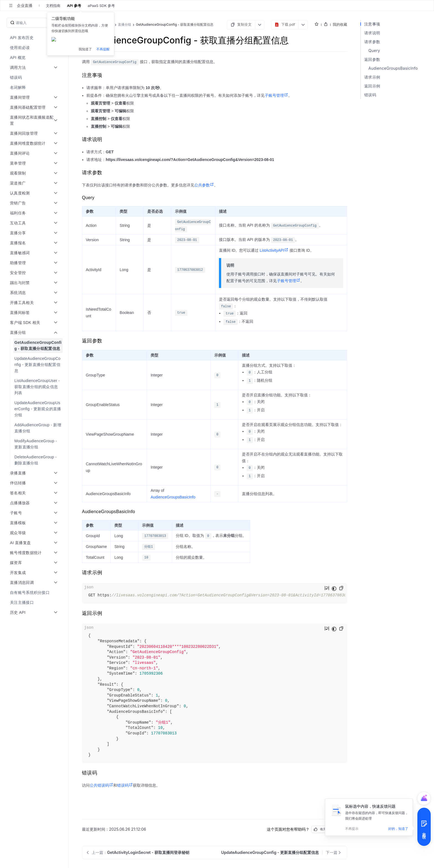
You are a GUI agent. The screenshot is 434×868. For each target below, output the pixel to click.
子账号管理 (276, 95)
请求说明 (372, 33)
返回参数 (372, 59)
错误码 (125, 785)
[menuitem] (35, 38)
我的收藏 (340, 24)
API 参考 (74, 6)
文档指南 (53, 6)
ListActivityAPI (274, 250)
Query (374, 50)
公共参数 (204, 185)
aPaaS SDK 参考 (101, 6)
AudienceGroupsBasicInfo (173, 497)
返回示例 (372, 86)
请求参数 (372, 42)
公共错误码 (101, 785)
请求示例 (372, 77)
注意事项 (372, 24)
